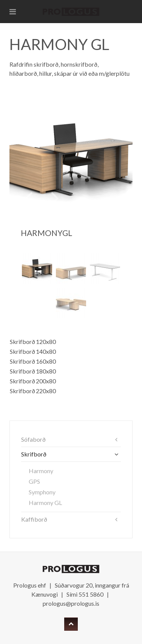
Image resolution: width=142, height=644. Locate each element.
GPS (34, 481)
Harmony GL (45, 503)
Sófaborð (33, 439)
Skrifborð (34, 454)
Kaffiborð (34, 519)
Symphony (42, 492)
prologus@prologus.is (71, 603)
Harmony (41, 471)
